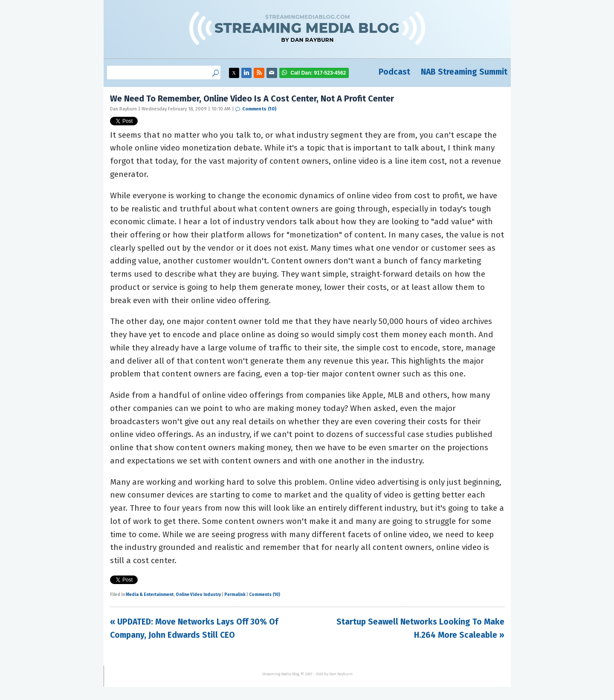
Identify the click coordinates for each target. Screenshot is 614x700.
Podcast (394, 72)
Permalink (235, 595)
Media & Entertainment (150, 595)
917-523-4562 (318, 73)
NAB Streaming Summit (464, 72)
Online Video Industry (198, 595)
